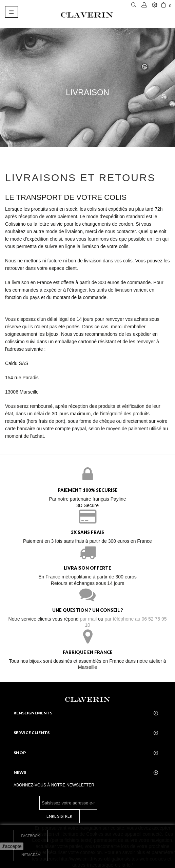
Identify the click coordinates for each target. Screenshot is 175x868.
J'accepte (12, 846)
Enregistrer (59, 816)
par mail (88, 619)
